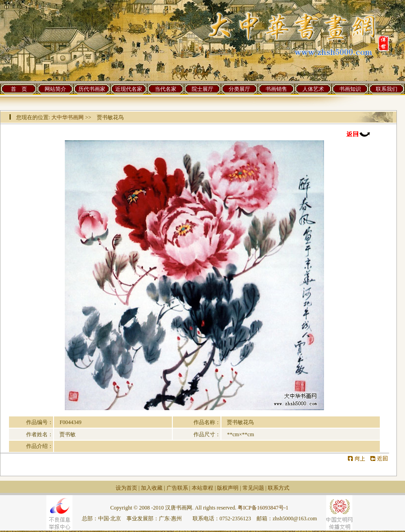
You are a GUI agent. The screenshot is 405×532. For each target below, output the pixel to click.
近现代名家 (129, 89)
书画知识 (350, 89)
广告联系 (177, 488)
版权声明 (228, 488)
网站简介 (55, 89)
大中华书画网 (67, 117)
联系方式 (279, 488)
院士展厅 (202, 89)
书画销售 (276, 89)
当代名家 (166, 89)
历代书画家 (92, 89)
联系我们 (387, 89)
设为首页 (126, 488)
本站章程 (202, 488)
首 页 (19, 89)
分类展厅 (239, 89)
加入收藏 (152, 488)
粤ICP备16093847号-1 (263, 508)
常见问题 (253, 488)
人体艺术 (313, 89)
